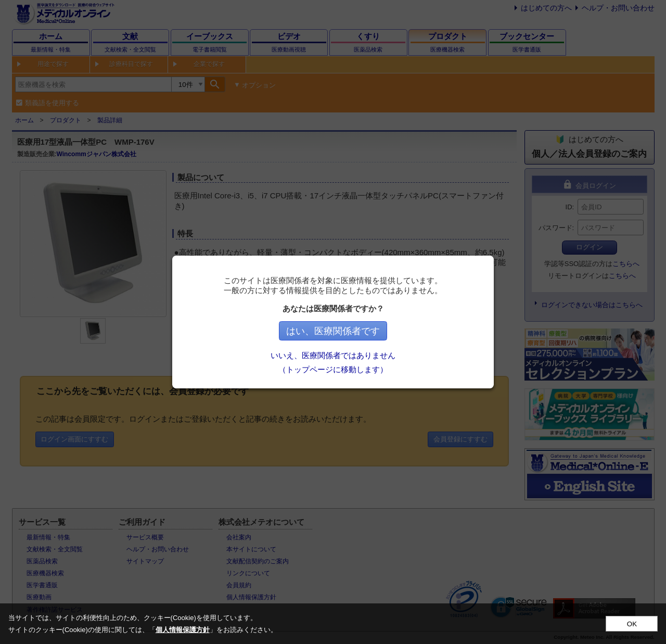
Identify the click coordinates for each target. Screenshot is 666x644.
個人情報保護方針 (183, 630)
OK (632, 624)
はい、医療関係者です (333, 331)
